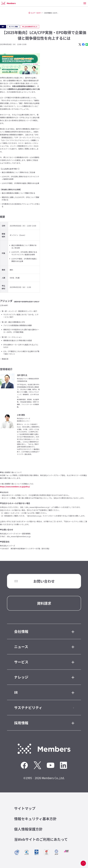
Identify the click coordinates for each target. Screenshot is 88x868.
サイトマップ (25, 808)
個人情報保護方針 (28, 829)
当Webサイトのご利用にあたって (41, 839)
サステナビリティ (28, 707)
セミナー (39, 13)
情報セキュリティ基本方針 (35, 819)
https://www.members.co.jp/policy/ (15, 487)
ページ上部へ (83, 863)
